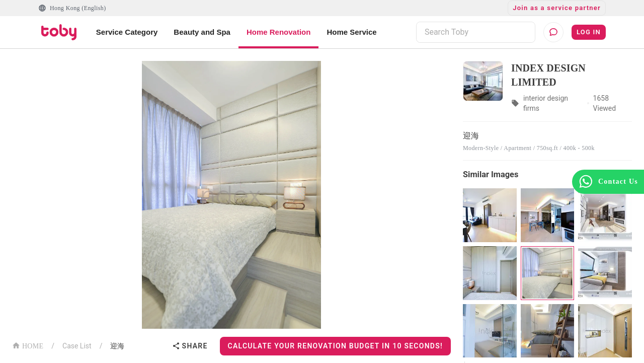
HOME (28, 345)
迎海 (117, 346)
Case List (77, 346)
